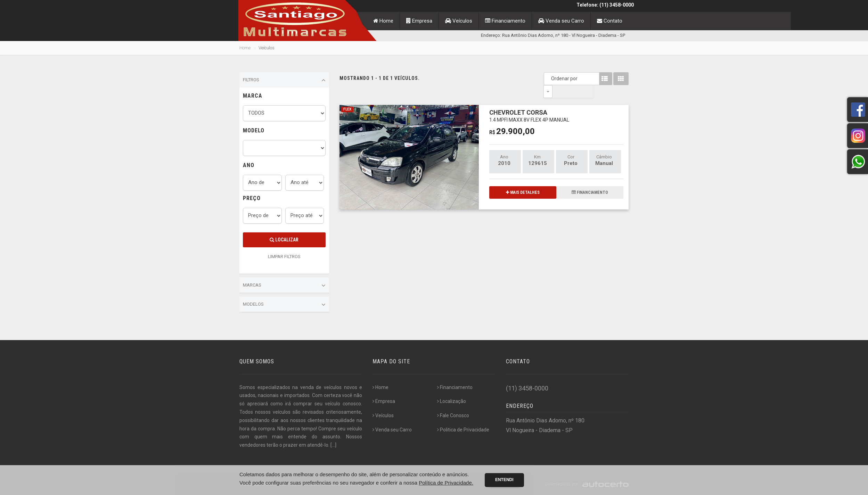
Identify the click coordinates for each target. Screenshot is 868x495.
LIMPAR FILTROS (284, 257)
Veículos (459, 21)
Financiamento (505, 21)
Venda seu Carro (561, 21)
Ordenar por (550, 79)
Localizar (284, 240)
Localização (452, 401)
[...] (333, 445)
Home (383, 21)
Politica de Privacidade (463, 430)
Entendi (504, 480)
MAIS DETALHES (523, 180)
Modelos (284, 305)
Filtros (284, 80)
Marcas (284, 286)
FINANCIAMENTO (590, 180)
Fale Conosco (453, 415)
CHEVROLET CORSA (529, 103)
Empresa (419, 21)
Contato (610, 21)
